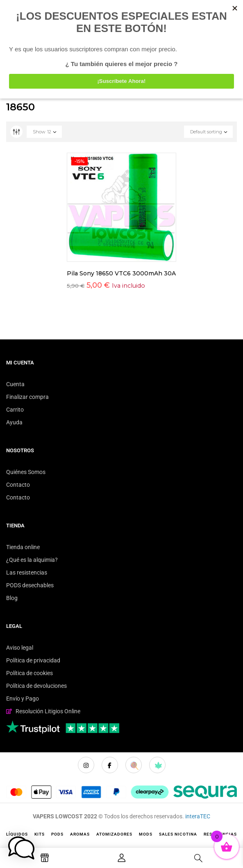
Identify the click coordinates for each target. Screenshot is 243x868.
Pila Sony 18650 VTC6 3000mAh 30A (121, 273)
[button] (21, 848)
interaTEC (198, 816)
